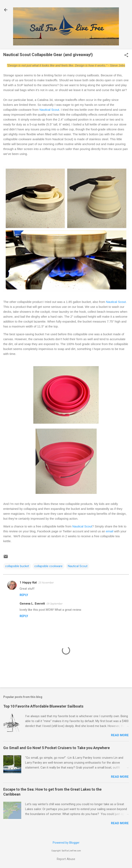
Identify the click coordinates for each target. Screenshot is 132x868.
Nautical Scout (49, 110)
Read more (120, 735)
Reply (24, 595)
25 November (46, 583)
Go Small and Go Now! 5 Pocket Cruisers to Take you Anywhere (56, 748)
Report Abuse (66, 859)
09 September (55, 604)
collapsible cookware (48, 566)
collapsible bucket (17, 566)
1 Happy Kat (28, 582)
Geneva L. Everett (32, 604)
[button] (126, 55)
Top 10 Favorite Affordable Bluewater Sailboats (43, 706)
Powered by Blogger (66, 843)
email (110, 531)
